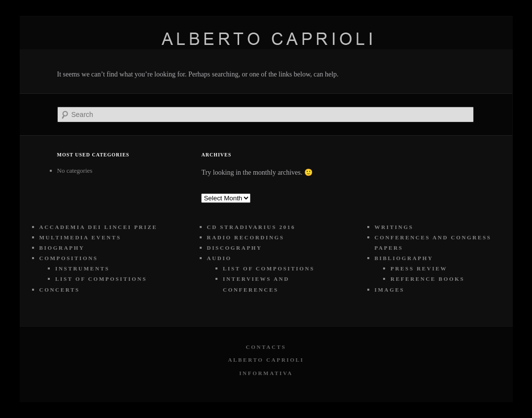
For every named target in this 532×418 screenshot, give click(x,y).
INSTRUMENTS (82, 268)
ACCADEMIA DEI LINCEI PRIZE (99, 227)
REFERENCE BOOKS (427, 279)
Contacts (266, 347)
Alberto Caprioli (266, 360)
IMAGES (390, 290)
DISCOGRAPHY (235, 248)
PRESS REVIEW (419, 268)
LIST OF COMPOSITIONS (101, 279)
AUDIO (219, 258)
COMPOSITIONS (69, 258)
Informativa (266, 373)
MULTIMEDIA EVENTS (80, 237)
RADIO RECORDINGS (246, 237)
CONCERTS (60, 290)
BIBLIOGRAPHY (404, 258)
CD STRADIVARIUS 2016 (251, 227)
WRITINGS (394, 227)
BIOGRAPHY (62, 248)
